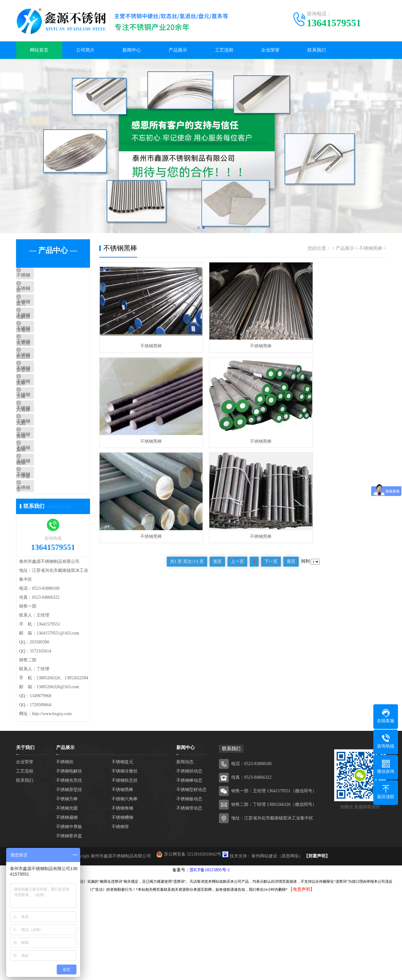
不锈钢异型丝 (44, 389)
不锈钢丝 (40, 279)
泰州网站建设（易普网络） (277, 942)
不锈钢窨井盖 (44, 571)
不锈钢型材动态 (191, 876)
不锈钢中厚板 (44, 534)
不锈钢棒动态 (189, 867)
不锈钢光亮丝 (44, 352)
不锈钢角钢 (42, 480)
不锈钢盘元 (42, 298)
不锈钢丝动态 (189, 858)
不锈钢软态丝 (44, 371)
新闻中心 (132, 51)
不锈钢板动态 (189, 885)
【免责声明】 (301, 976)
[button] (199, 230)
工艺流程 (224, 51)
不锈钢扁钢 (42, 498)
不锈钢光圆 (42, 462)
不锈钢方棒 (42, 425)
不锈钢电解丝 (44, 316)
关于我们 (25, 834)
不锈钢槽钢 (42, 516)
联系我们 (317, 51)
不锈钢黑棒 (42, 407)
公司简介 (85, 51)
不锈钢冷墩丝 (44, 334)
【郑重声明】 (317, 942)
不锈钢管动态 (189, 895)
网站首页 (39, 51)
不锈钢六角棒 (44, 443)
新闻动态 (185, 848)
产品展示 (178, 51)
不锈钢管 (40, 553)
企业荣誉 (270, 51)
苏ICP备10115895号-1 (210, 956)
